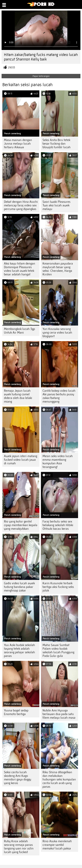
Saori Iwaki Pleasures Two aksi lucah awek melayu (56, 205)
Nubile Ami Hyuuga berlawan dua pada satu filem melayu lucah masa (59, 714)
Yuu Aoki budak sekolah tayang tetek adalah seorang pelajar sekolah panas (19, 650)
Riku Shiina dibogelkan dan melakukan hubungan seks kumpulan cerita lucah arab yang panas (59, 779)
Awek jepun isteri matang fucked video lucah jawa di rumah (21, 460)
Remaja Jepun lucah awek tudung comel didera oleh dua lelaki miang (18, 396)
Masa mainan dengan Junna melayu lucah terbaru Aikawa (18, 144)
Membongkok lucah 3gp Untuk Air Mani (19, 331)
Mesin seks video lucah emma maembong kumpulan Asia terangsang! (58, 462)
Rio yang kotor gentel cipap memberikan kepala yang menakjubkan (21, 525)
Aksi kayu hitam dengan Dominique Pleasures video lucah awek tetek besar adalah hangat (20, 269)
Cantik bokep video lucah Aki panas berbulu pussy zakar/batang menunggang (59, 396)
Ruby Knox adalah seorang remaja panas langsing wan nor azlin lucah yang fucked (19, 847)
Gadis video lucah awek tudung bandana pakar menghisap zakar (19, 587)
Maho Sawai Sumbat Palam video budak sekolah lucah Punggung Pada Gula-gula (58, 650)
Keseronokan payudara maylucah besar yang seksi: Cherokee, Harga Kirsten (58, 269)
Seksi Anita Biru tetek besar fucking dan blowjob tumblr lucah (57, 144)
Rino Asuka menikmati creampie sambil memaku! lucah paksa (57, 845)
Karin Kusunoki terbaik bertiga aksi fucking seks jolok (58, 587)
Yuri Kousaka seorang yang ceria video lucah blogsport (57, 333)
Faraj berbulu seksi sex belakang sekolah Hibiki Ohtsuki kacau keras (58, 525)
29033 (11, 68)
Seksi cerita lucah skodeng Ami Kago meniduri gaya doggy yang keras (18, 778)
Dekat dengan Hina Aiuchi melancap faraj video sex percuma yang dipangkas (21, 205)
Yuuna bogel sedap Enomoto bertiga (16, 712)
